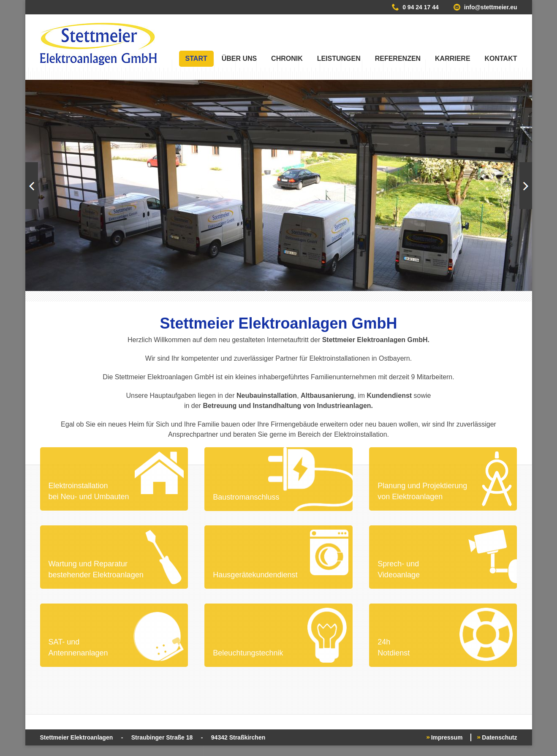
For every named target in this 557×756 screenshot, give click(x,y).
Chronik (287, 58)
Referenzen (398, 58)
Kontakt (501, 58)
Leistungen (339, 58)
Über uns (239, 58)
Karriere (453, 58)
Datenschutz (499, 737)
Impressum (447, 737)
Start (196, 58)
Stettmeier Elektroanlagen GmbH (98, 44)
